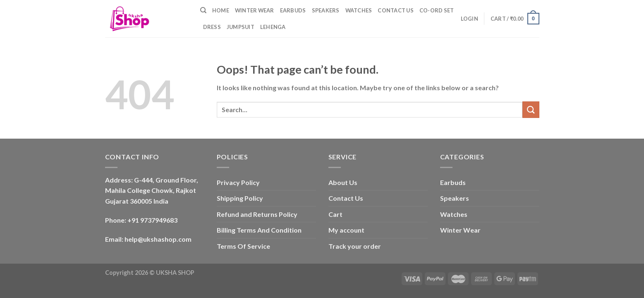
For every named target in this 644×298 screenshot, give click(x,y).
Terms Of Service (243, 246)
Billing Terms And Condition (259, 230)
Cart (335, 214)
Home (221, 10)
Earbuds (293, 10)
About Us (343, 182)
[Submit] (531, 109)
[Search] (203, 10)
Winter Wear (255, 10)
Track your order (355, 246)
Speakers (326, 10)
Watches (359, 10)
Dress (212, 27)
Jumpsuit (241, 27)
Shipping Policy (240, 198)
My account (346, 230)
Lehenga (273, 27)
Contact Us (396, 10)
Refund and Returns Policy (257, 214)
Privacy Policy (238, 182)
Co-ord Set (437, 10)
